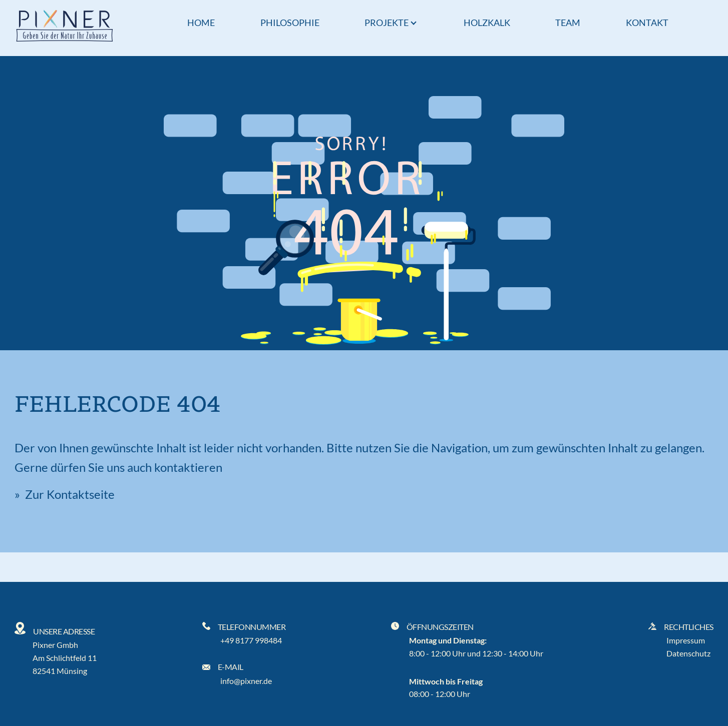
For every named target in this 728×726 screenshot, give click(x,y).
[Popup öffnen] (414, 24)
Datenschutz (688, 653)
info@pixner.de (246, 681)
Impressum (686, 640)
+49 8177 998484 (251, 640)
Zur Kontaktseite (69, 494)
